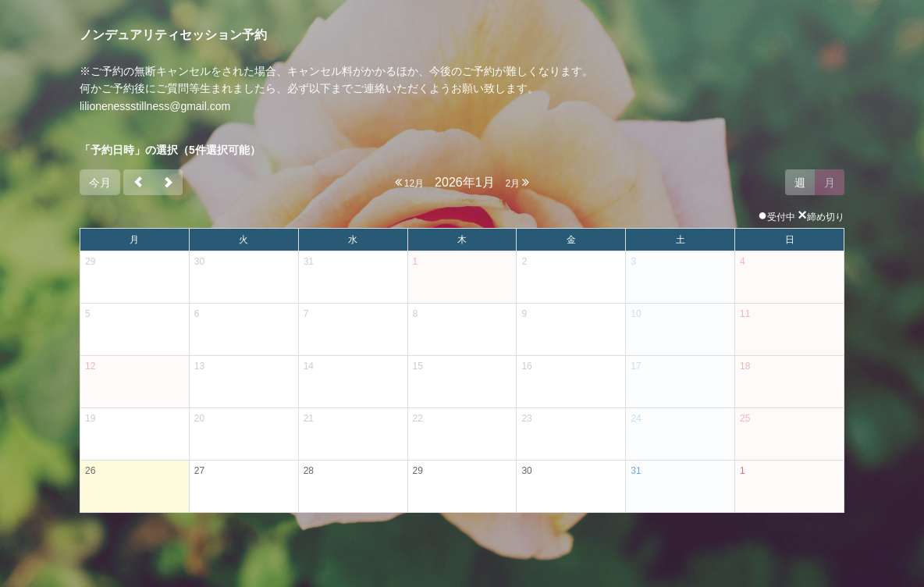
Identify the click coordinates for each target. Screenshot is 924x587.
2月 (517, 182)
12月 (410, 182)
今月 (100, 183)
